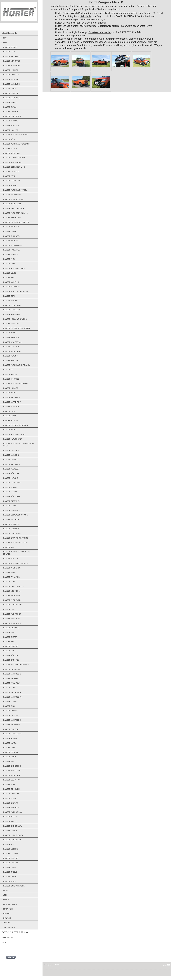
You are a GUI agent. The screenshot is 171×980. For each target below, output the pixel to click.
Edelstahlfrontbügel (109, 26)
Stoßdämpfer (110, 39)
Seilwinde (86, 16)
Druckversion (49, 964)
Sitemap (57, 964)
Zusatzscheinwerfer (100, 32)
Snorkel (75, 23)
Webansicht (167, 966)
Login (168, 964)
